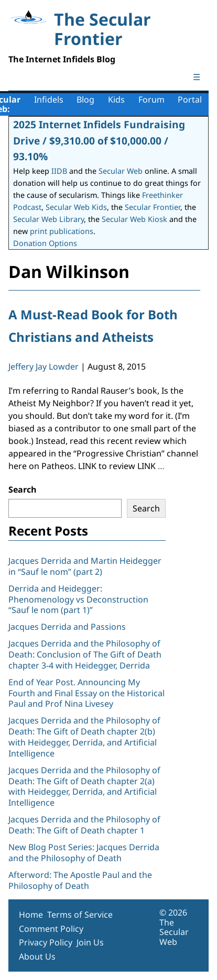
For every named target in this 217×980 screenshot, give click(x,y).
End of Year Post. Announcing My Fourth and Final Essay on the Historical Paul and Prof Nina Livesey (86, 693)
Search (23, 489)
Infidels (49, 99)
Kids (116, 99)
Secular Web (121, 171)
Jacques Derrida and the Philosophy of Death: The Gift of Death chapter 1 (84, 825)
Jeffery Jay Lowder (44, 366)
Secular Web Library (48, 219)
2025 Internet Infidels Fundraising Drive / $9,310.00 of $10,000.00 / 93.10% (99, 140)
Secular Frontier (153, 207)
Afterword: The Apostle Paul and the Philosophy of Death (80, 880)
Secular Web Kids (76, 207)
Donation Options (45, 243)
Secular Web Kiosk (134, 219)
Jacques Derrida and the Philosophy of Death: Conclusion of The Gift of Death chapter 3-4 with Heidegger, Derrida (85, 654)
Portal (190, 99)
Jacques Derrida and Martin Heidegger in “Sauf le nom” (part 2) (85, 566)
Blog (85, 99)
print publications (62, 231)
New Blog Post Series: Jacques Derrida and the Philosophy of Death (84, 853)
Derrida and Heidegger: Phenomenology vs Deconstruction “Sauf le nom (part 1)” (78, 599)
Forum (151, 99)
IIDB (59, 171)
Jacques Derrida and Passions (67, 627)
